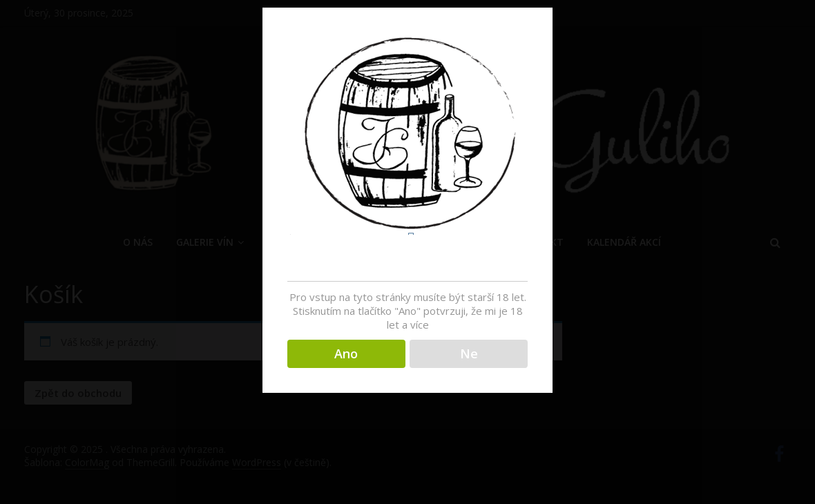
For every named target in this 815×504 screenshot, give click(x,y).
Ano (346, 353)
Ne (469, 353)
